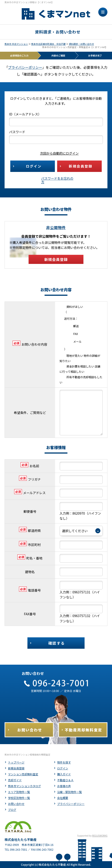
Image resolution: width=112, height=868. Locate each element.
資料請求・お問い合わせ (81, 44)
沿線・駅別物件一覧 (69, 792)
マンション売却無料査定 (23, 774)
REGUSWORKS (100, 836)
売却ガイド (15, 780)
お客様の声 (64, 786)
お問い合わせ (16, 804)
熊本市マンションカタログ (24, 786)
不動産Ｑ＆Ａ (65, 780)
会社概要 (63, 798)
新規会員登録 (16, 768)
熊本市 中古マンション (16, 44)
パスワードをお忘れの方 (57, 180)
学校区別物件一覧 (19, 798)
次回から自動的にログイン (56, 153)
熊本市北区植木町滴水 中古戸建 (48, 44)
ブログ (12, 810)
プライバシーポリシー (25, 67)
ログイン (63, 768)
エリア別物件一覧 (19, 792)
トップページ (16, 762)
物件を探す (64, 762)
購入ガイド (64, 774)
